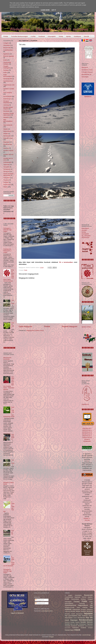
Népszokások (7, 131)
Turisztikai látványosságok (19, 36)
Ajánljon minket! (86, 327)
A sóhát (33, 36)
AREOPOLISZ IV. (87, 434)
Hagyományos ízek (9, 85)
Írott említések (7, 96)
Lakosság (6, 105)
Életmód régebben (9, 56)
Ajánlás (68, 36)
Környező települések (7, 102)
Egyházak (6, 54)
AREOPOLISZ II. (87, 430)
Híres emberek (8, 93)
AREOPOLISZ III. (87, 432)
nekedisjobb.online (47, 611)
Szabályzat (77, 36)
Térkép (61, 36)
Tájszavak (6, 165)
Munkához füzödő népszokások (8, 114)
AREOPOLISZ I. (87, 428)
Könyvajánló (52, 36)
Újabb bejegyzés (25, 326)
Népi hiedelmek (8, 125)
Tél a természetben (66, 262)
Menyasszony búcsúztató (7, 358)
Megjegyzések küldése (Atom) (35, 331)
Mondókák (6, 111)
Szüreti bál (13, 532)
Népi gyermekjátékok (8, 120)
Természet (6, 172)
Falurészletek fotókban (7, 63)
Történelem (7, 178)
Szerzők (86, 36)
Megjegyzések (40, 603)
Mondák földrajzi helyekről (8, 108)
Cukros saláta (13, 325)
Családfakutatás (8, 50)
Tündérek (6, 180)
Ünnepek (6, 182)
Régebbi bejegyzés (70, 326)
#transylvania (85, 237)
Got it (54, 10)
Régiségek (6, 142)
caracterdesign (86, 635)
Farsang (6, 70)
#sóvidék (84, 230)
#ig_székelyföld (86, 236)
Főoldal (6, 36)
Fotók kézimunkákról (7, 75)
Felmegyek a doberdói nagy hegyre (7, 230)
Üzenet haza (7, 185)
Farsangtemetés (13, 437)
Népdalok (6, 117)
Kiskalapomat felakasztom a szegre (7, 251)
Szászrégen (85, 77)
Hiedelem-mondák (9, 89)
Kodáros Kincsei (87, 438)
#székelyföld (85, 234)
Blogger (51, 637)
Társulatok (6, 167)
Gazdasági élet (8, 79)
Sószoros (6, 148)
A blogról (6, 43)
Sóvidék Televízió (8, 155)
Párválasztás (7, 136)
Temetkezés (7, 169)
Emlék (5, 60)
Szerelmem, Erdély (87, 70)
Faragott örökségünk (7, 67)
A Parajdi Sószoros (87, 72)
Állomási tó (85, 67)
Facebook (42, 36)
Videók (5, 187)
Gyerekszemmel (8, 81)
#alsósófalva (85, 228)
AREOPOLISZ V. (87, 436)
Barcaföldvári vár (86, 74)
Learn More (45, 10)
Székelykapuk (7, 162)
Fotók (26, 270)
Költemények (7, 99)
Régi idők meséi (8, 138)
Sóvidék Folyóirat (8, 151)
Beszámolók (7, 48)
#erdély (84, 232)
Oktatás (6, 134)
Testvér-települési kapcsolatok (8, 174)
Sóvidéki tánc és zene (72, 624)
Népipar (6, 129)
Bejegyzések (40, 600)
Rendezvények (8, 144)
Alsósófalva (7, 45)
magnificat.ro (85, 404)
